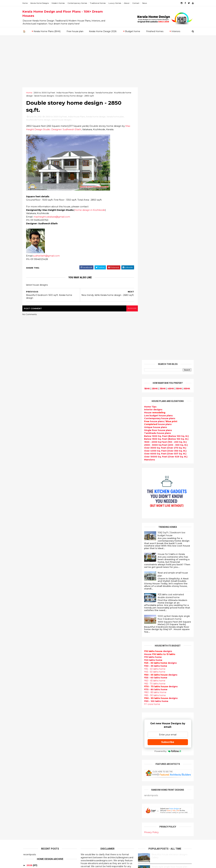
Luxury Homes (116, 3)
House (154, 140)
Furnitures (87, 831)
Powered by (167, 479)
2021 (29, 613)
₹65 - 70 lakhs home (154, 411)
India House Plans (66, 93)
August (30, 670)
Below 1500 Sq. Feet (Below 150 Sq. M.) (165, 166)
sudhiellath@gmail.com (47, 256)
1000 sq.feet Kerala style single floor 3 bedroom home (173, 345)
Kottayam (29, 739)
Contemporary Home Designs (98, 639)
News (145, 3)
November (32, 658)
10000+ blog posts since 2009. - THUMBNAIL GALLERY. (48, 864)
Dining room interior (93, 764)
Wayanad (28, 760)
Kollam (27, 736)
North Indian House (92, 778)
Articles (85, 735)
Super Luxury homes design (97, 703)
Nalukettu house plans (94, 835)
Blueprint (86, 839)
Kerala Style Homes (92, 685)
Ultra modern (88, 742)
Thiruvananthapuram (35, 754)
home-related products (165, 706)
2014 (29, 642)
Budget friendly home (94, 721)
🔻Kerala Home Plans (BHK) (46, 31)
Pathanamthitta (32, 751)
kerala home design (86, 93)
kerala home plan (105, 93)
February (31, 694)
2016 (29, 634)
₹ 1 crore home (151, 431)
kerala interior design (93, 714)
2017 (29, 629)
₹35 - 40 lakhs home (154, 396)
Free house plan (75, 31)
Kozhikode (29, 742)
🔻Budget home (131, 31)
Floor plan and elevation (95, 692)
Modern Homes (59, 3)
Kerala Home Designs (40, 3)
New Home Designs (92, 696)
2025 (29, 597)
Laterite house (90, 806)
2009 (29, 712)
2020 (29, 617)
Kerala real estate (91, 846)
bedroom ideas (90, 749)
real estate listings (166, 721)
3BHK (162, 116)
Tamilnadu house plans (157, 161)
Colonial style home (92, 682)
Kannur (27, 730)
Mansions (149, 187)
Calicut (41, 742)
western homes (90, 789)
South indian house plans (96, 710)
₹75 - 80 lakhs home (155, 417)
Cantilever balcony (92, 842)
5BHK (178, 116)
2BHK (154, 116)
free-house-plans (91, 678)
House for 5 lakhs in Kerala (170, 282)
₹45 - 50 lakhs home (154, 399)
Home (26, 3)
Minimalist (87, 792)
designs (152, 137)
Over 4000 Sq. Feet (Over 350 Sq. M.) (164, 178)
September (32, 666)
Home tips (87, 824)
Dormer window (90, 757)
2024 (29, 601)
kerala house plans (92, 821)
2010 (29, 708)
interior (85, 667)
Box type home (90, 671)
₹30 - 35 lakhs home (155, 393)
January (30, 698)
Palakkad (28, 748)
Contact (137, 3)
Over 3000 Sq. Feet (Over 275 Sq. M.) (164, 175)
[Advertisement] (108, 65)
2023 (29, 605)
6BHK (186, 116)
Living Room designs (93, 724)
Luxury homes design (93, 660)
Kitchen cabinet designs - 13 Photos (170, 667)
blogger (131, 309)
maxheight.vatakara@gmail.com (53, 217)
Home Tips (149, 134)
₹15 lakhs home (152, 384)
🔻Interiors (175, 31)
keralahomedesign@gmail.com (159, 783)
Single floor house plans (157, 158)
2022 (29, 609)
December (32, 653)
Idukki (27, 728)
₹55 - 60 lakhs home (155, 405)
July (28, 674)
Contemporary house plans (159, 146)
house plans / (160, 149)
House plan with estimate (96, 760)
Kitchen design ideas (93, 771)
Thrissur (28, 757)
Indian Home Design (93, 707)
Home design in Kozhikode (91, 210)
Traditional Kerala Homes (95, 699)
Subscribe (167, 469)
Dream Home (88, 814)
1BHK (146, 116)
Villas (84, 674)
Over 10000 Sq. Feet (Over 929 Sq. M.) (165, 184)
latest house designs (45, 96)
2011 (29, 704)
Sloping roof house (92, 646)
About (128, 3)
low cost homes (90, 781)
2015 (29, 638)
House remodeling (92, 810)
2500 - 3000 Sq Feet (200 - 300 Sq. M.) (165, 172)
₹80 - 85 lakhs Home (154, 420)
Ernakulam (29, 725)
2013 (29, 646)
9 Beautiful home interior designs (169, 606)
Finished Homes (155, 31)
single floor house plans (95, 739)
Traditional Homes (99, 3)
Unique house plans (155, 155)
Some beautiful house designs (167, 618)
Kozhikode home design (39, 120)
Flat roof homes (90, 642)
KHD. (85, 864)
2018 (29, 625)
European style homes (94, 785)
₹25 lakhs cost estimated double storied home (170, 323)
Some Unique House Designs (167, 631)
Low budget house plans (157, 143)
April (28, 686)
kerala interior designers (95, 799)
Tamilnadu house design (95, 753)
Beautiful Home (90, 656)
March (29, 690)
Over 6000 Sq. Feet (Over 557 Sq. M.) (164, 181)
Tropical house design (94, 767)
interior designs (168, 703)
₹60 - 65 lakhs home (154, 408)
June (29, 678)
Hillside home (89, 828)
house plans (157, 152)
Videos (85, 746)
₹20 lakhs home (152, 387)
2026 (29, 593)
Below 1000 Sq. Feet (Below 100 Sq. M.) (166, 164)
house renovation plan (94, 803)
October (31, 662)
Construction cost (91, 731)
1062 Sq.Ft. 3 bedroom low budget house (171, 261)
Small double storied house (97, 689)
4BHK (170, 116)
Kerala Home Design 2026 (103, 31)
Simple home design (93, 774)
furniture (183, 703)
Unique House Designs (94, 728)
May (28, 682)
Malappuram (30, 745)
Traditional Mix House (93, 817)
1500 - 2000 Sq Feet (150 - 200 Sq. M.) (164, 169)
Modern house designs (94, 635)
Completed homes (92, 717)
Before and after (91, 849)
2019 (29, 621)
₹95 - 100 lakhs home (155, 429)
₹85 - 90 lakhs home (154, 423)
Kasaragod (29, 733)
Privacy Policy (151, 560)
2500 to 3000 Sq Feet (45, 93)
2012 (29, 650)
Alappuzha (29, 722)
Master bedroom (91, 796)
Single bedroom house (94, 853)
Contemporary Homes (78, 3)
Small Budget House (93, 664)
